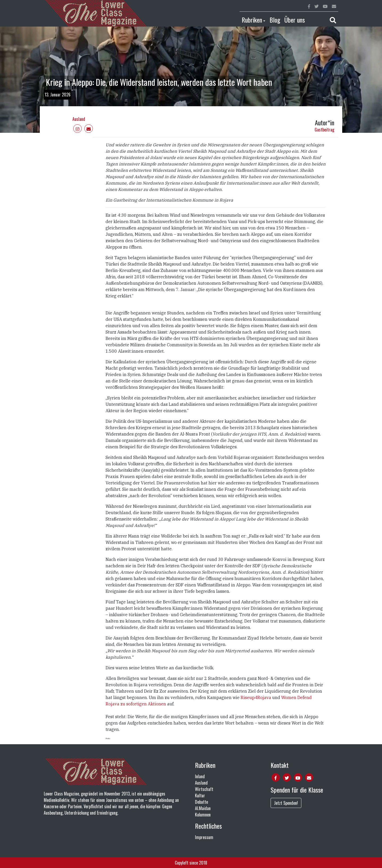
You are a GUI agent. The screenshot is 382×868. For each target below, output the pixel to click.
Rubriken (252, 20)
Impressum (204, 837)
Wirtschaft (204, 789)
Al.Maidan (203, 808)
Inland (200, 776)
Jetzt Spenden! (286, 803)
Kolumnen (203, 815)
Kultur (200, 795)
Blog (275, 20)
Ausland (79, 119)
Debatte (201, 802)
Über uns (295, 20)
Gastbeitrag (324, 130)
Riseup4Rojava (256, 697)
